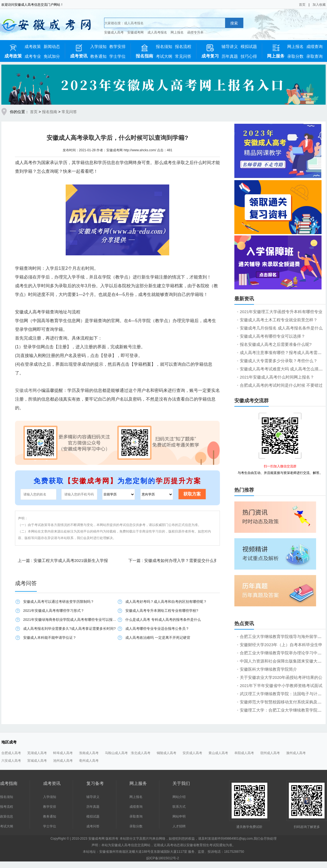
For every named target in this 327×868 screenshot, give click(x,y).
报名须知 (164, 46)
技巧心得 (249, 56)
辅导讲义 (230, 46)
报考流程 (7, 807)
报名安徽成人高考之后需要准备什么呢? (276, 344)
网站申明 (179, 816)
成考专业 (33, 56)
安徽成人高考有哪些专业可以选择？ (272, 336)
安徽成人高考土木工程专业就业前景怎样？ (279, 320)
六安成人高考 (11, 761)
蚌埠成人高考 (63, 753)
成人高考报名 (157, 32)
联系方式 (179, 807)
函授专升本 (195, 32)
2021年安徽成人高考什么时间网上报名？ (277, 377)
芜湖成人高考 (37, 753)
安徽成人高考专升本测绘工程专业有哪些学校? (162, 611)
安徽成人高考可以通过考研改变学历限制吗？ (59, 602)
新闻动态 (52, 46)
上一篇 (63, 560)
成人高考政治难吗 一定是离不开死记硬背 (158, 638)
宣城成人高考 (37, 761)
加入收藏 (319, 5)
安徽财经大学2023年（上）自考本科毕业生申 (281, 645)
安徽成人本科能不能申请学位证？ (50, 638)
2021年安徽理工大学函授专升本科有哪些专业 (281, 312)
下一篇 (177, 560)
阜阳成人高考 (244, 753)
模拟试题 (249, 46)
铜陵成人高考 (166, 753)
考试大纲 (164, 56)
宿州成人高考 (270, 753)
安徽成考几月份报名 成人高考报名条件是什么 (281, 328)
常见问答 (183, 56)
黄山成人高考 (218, 753)
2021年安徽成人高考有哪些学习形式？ (54, 611)
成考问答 (93, 826)
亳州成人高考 (89, 761)
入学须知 (98, 46)
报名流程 (183, 46)
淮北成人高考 (141, 753)
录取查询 (314, 56)
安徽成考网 (135, 32)
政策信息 (7, 816)
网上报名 (177, 32)
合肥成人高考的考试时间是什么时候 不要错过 (281, 385)
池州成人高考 (63, 761)
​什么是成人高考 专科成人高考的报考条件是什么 (163, 620)
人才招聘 (179, 826)
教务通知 (98, 56)
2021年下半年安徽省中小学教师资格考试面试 (281, 686)
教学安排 (117, 46)
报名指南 (50, 112)
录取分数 (295, 56)
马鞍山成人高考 (116, 753)
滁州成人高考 (296, 753)
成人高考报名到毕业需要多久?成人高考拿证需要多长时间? (69, 629)
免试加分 (52, 56)
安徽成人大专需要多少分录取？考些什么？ (279, 361)
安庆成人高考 (192, 753)
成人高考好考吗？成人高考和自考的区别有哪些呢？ (166, 602)
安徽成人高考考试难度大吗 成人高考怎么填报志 (283, 369)
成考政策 (33, 46)
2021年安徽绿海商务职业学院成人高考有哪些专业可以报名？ (70, 620)
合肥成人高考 (11, 753)
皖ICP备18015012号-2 (163, 858)
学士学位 (117, 56)
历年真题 (230, 56)
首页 (302, 5)
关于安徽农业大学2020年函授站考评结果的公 (281, 677)
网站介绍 (179, 797)
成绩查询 (314, 46)
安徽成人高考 (114, 32)
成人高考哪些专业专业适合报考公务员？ (157, 629)
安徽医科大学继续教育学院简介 (268, 669)
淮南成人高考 (89, 753)
